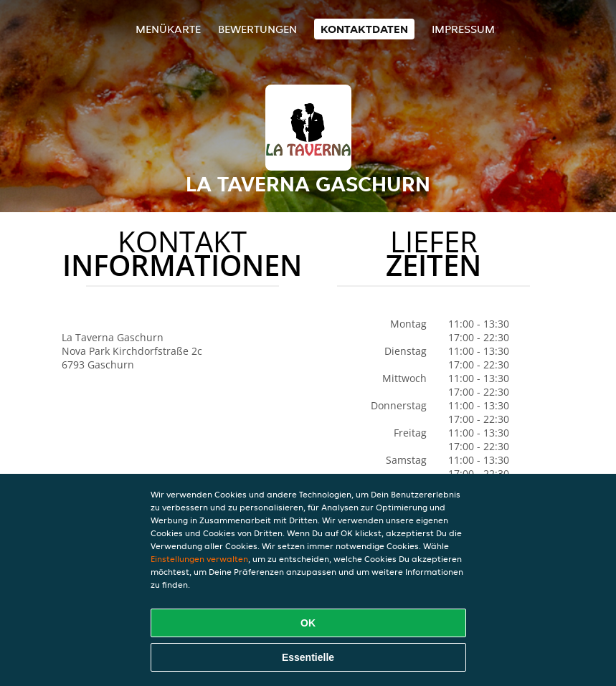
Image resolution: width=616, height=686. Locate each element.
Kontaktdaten (364, 29)
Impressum (463, 29)
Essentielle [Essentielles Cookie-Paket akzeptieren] (308, 657)
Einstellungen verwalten (199, 559)
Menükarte (168, 29)
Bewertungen (257, 29)
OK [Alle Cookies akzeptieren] (308, 623)
